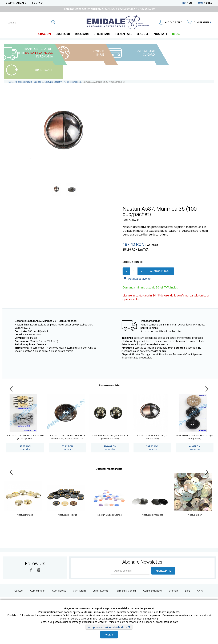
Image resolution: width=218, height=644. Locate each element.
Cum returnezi (101, 591)
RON (200, 3)
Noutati (160, 34)
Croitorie (63, 34)
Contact (38, 3)
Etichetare (102, 34)
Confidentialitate (152, 591)
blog (176, 34)
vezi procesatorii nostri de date (107, 627)
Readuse (142, 34)
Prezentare (123, 34)
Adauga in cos (160, 271)
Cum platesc (59, 591)
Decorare (82, 34)
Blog (187, 591)
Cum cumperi (38, 591)
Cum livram (79, 591)
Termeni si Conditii (126, 591)
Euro (209, 3)
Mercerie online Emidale (20, 82)
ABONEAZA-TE (163, 571)
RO (184, 3)
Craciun (45, 34)
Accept (109, 635)
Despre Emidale (16, 3)
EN (193, 3)
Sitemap (173, 591)
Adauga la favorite (137, 278)
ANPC (200, 591)
